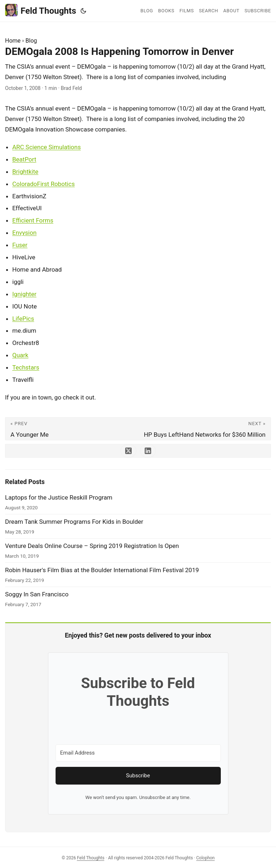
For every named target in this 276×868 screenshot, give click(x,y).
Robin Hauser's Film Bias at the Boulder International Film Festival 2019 (102, 570)
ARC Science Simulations (47, 147)
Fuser (20, 245)
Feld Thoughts (41, 10)
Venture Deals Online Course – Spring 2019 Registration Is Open (92, 546)
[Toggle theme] (83, 11)
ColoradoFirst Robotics (43, 184)
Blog (31, 41)
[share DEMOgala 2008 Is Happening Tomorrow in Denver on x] (128, 451)
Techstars (26, 367)
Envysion (24, 233)
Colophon (205, 858)
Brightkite (25, 172)
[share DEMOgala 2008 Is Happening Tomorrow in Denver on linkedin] (148, 451)
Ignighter (24, 294)
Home (13, 41)
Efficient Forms (33, 220)
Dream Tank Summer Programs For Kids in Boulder (74, 522)
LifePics (23, 319)
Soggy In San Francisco (37, 594)
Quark (20, 355)
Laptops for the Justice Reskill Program (59, 497)
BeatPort (24, 159)
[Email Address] (138, 753)
